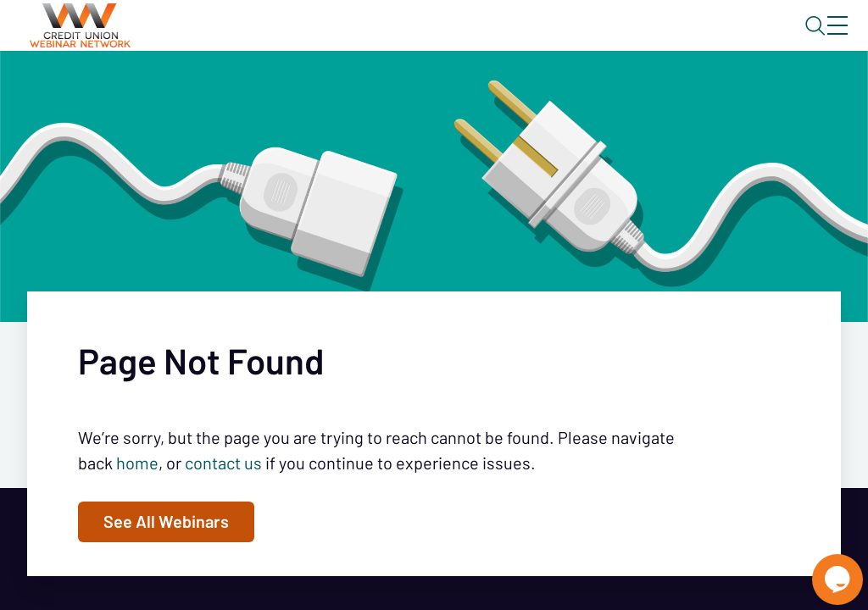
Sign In (818, 40)
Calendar (395, 89)
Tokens (480, 89)
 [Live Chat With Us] (822, 568)
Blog (596, 40)
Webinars (301, 89)
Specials (595, 89)
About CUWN (701, 40)
